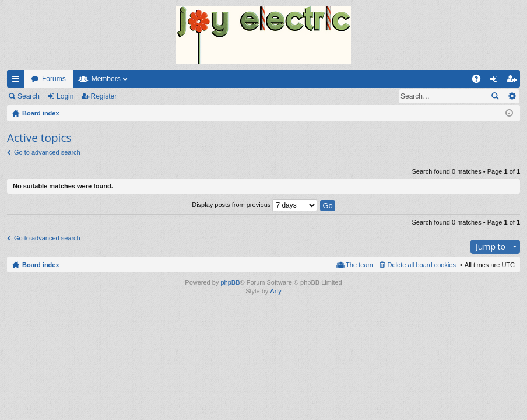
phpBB (230, 282)
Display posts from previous (254, 205)
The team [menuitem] (359, 265)
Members (106, 79)
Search (29, 96)
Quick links (18, 81)
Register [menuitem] (514, 81)
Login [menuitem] (496, 81)
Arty (276, 291)
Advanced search (512, 96)
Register (104, 96)
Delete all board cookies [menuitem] (422, 265)
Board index (41, 265)
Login (65, 96)
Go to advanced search (47, 152)
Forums (54, 79)
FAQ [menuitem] (480, 81)
